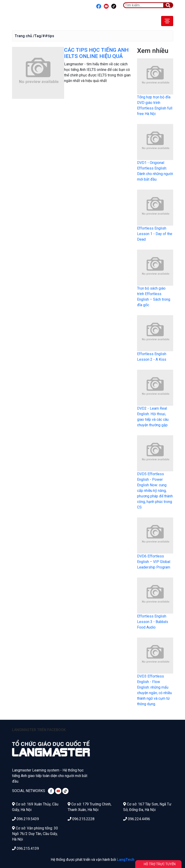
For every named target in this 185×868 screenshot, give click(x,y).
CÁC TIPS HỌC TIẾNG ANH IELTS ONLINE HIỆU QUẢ (96, 53)
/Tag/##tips (44, 36)
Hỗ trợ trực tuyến (160, 864)
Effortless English (33, 21)
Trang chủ (23, 36)
